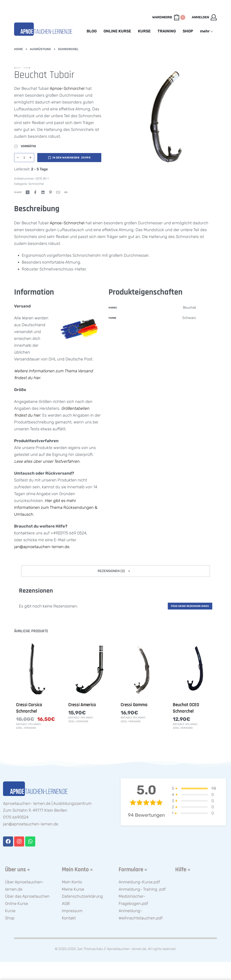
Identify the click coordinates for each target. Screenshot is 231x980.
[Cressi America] (89, 670)
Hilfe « (183, 870)
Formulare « (133, 870)
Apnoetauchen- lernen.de (127, 949)
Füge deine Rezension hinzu (190, 606)
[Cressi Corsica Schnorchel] (37, 670)
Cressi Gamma (134, 705)
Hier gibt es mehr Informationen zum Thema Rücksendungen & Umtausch (56, 507)
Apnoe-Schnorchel (67, 88)
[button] (115, 571)
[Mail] (58, 192)
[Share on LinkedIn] (43, 192)
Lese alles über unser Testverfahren (47, 461)
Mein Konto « (77, 870)
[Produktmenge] (24, 158)
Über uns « (17, 870)
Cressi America (82, 705)
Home (18, 49)
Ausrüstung (40, 49)
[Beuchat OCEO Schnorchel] (194, 670)
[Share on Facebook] (35, 192)
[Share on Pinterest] (51, 192)
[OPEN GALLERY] (166, 118)
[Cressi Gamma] (142, 670)
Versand (30, 728)
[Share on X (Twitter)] (28, 192)
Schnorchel (68, 49)
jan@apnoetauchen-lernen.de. (42, 547)
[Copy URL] (66, 192)
